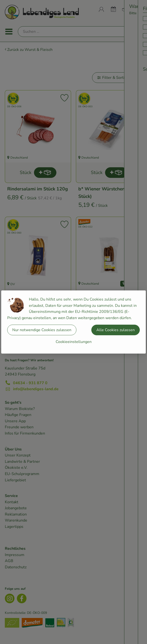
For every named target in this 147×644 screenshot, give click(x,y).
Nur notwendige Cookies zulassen (42, 330)
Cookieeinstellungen (74, 342)
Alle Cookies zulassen (116, 330)
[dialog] (73, 322)
